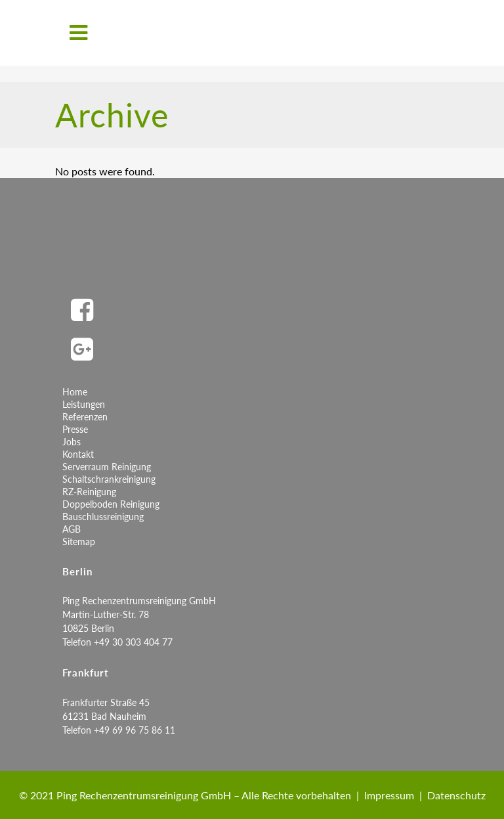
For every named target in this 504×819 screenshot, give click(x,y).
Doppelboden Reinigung (111, 504)
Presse (75, 429)
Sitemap (79, 542)
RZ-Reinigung (89, 492)
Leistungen (84, 404)
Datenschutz (456, 795)
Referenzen (85, 417)
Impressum (389, 795)
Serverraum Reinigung (107, 467)
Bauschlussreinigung (103, 517)
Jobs (72, 442)
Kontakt (78, 454)
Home (75, 392)
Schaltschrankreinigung (109, 479)
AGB (72, 529)
